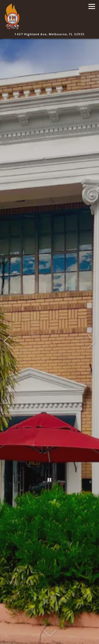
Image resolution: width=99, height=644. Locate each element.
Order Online (49, 638)
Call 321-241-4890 (50, 626)
